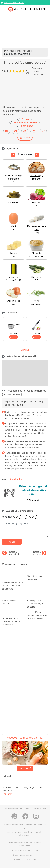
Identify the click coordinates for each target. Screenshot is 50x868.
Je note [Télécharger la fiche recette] (25, 138)
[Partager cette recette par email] (7, 131)
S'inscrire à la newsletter (25, 859)
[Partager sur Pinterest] (25, 131)
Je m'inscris (25, 768)
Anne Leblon (16, 479)
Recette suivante (40, 553)
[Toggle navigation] (4, 9)
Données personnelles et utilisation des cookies (24, 825)
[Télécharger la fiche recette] (34, 131)
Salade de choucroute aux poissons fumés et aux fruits (13, 582)
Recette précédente (11, 553)
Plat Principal (24, 51)
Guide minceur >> (14, 2)
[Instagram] (36, 816)
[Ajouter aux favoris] (43, 131)
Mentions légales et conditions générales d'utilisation (24, 834)
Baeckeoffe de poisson (13, 600)
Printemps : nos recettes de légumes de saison (38, 601)
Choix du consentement (23, 855)
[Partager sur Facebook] (16, 131)
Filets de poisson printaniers (38, 575)
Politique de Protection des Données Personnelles (24, 844)
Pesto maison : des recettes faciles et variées (37, 615)
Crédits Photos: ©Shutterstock (24, 850)
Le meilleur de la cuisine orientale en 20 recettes (13, 619)
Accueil (9, 51)
